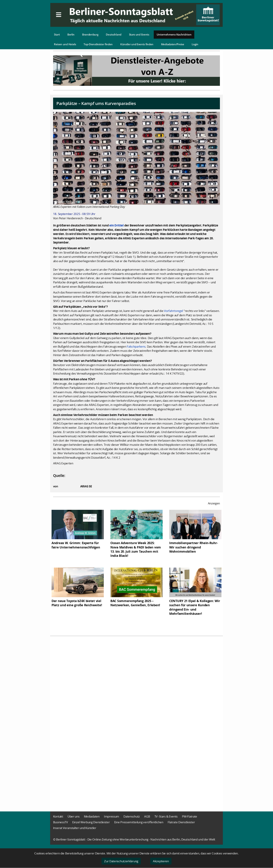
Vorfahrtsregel (173, 311)
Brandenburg (90, 34)
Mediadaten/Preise (173, 44)
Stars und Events (139, 34)
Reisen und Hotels (65, 44)
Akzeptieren (161, 861)
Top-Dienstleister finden (98, 44)
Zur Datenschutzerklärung (121, 861)
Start (57, 34)
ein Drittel (116, 225)
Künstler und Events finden (137, 44)
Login (195, 44)
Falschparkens (136, 346)
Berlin (71, 34)
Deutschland (114, 34)
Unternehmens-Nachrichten (174, 34)
